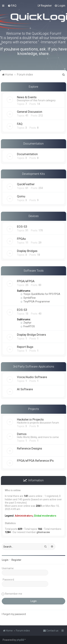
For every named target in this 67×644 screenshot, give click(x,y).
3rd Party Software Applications (34, 366)
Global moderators (45, 516)
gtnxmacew (43, 532)
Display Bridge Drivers (31, 335)
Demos (22, 434)
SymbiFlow (28, 298)
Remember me (14, 594)
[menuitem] (12, 6)
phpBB (20, 640)
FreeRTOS (28, 326)
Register (16, 560)
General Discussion (30, 112)
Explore (33, 87)
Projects (34, 409)
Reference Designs (29, 448)
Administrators (24, 516)
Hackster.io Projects (30, 419)
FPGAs (21, 239)
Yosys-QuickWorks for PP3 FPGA (40, 294)
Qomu (21, 196)
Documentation (33, 144)
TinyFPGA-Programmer (35, 302)
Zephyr (26, 323)
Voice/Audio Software (32, 377)
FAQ (20, 124)
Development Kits (33, 174)
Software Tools (34, 271)
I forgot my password (14, 614)
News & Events (27, 97)
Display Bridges (27, 251)
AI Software (25, 389)
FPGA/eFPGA (26, 281)
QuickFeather (26, 184)
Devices (34, 216)
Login (5, 560)
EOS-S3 (22, 227)
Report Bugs (25, 347)
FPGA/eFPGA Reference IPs (35, 461)
